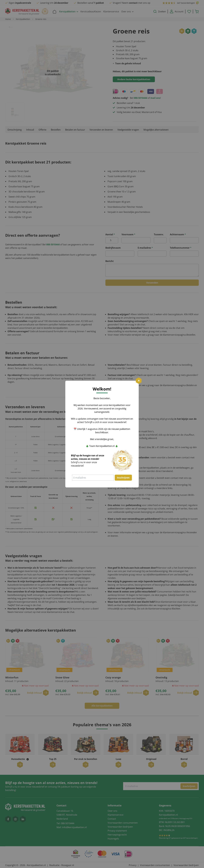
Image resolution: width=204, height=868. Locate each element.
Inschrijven (123, 478)
